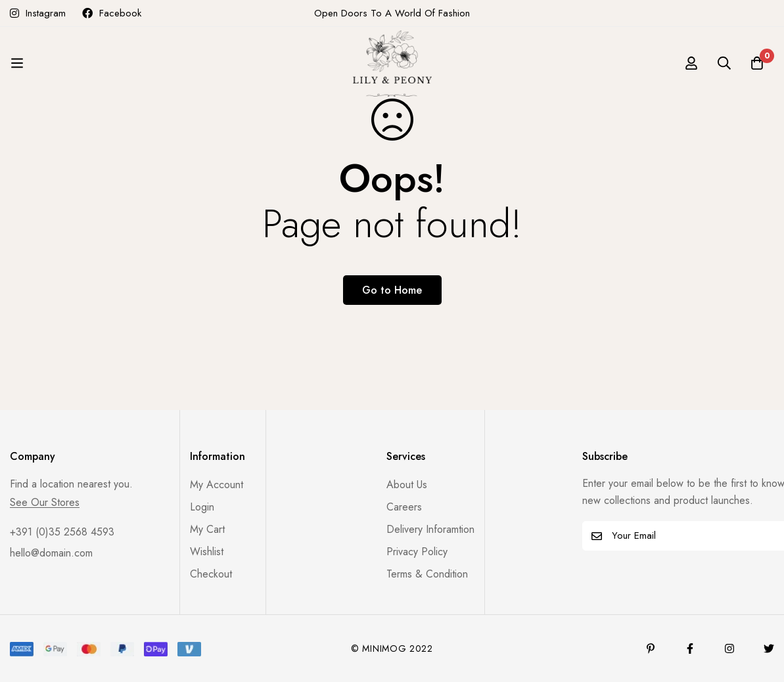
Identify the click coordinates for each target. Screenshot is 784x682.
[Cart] (757, 63)
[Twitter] (769, 648)
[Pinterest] (651, 648)
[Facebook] (690, 648)
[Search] (724, 63)
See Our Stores (45, 503)
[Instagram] (729, 648)
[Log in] (691, 63)
